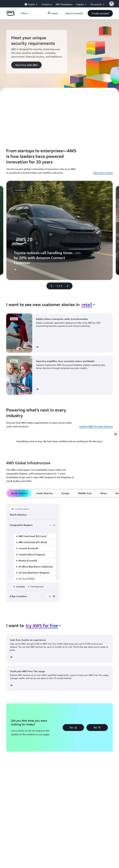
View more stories (103, 173)
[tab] (19, 493)
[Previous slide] (50, 286)
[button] (100, 13)
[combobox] (88, 305)
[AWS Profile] (112, 4)
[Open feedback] (116, 434)
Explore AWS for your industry (96, 426)
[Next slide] (69, 286)
